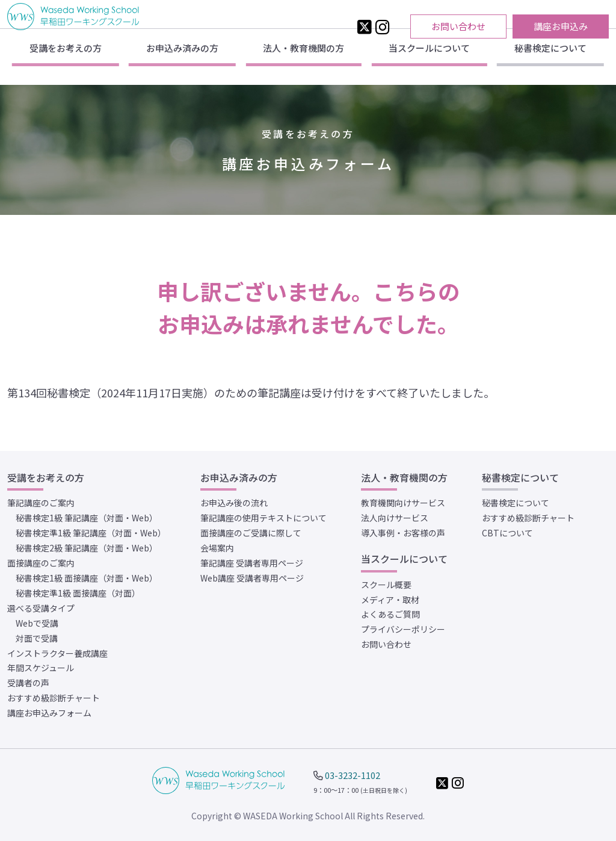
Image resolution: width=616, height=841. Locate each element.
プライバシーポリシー (403, 629)
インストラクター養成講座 (57, 653)
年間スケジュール (41, 668)
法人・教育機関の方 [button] (303, 63)
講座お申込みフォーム (49, 713)
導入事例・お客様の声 (403, 533)
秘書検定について (516, 503)
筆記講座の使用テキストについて (263, 518)
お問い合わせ (458, 26)
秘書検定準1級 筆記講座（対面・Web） (91, 533)
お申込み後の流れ (234, 503)
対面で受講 (37, 638)
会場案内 (217, 548)
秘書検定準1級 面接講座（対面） (78, 593)
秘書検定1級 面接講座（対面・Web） (87, 578)
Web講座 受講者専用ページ (252, 578)
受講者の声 (28, 683)
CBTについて (507, 533)
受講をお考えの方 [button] (66, 63)
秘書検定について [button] (550, 63)
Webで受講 (37, 623)
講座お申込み (561, 26)
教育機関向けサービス (403, 503)
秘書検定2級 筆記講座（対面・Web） (87, 548)
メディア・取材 (390, 600)
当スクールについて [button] (429, 63)
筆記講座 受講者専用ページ (252, 563)
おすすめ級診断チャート (54, 698)
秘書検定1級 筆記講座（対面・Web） (87, 518)
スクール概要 (386, 585)
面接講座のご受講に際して (251, 533)
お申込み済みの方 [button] (182, 63)
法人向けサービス (395, 518)
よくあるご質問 (390, 614)
